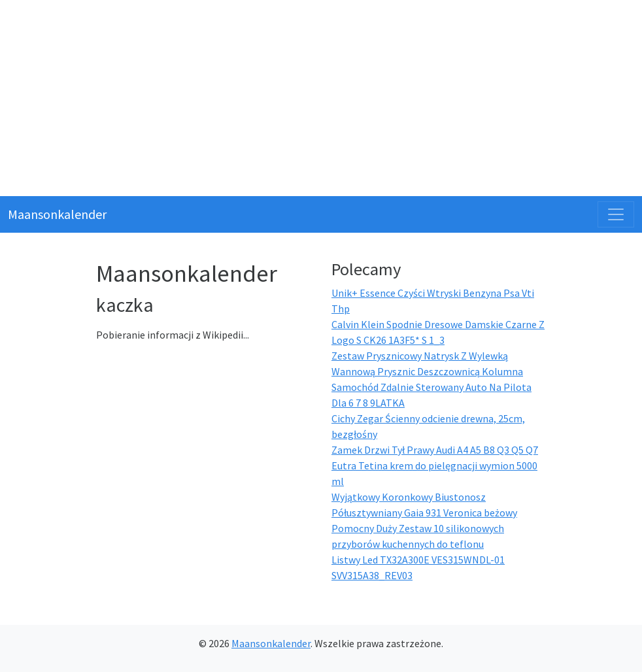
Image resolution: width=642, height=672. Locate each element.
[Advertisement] (321, 98)
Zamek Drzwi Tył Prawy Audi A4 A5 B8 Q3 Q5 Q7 (435, 450)
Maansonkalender (57, 214)
